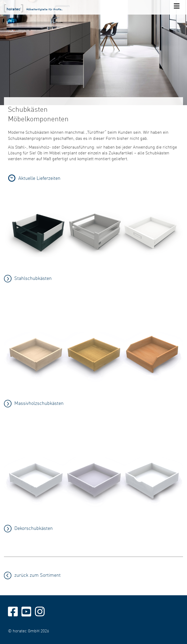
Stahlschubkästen (33, 278)
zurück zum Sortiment (37, 575)
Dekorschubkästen (34, 528)
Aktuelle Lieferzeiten (39, 178)
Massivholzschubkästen (39, 403)
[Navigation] (177, 6)
